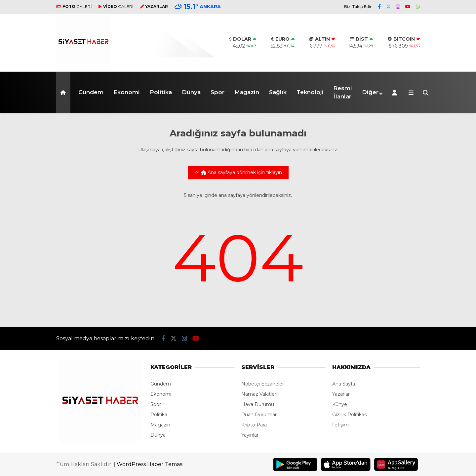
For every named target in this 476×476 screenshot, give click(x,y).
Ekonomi (127, 92)
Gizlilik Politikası (350, 415)
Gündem (91, 92)
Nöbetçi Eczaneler (263, 384)
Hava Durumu (258, 404)
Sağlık (278, 92)
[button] (64, 92)
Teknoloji (310, 92)
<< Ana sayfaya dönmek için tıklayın (238, 172)
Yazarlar (341, 394)
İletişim (340, 425)
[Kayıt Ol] (396, 92)
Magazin (247, 92)
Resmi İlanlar (343, 92)
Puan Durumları (259, 415)
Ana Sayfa (344, 384)
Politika (161, 92)
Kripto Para (254, 425)
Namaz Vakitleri (259, 394)
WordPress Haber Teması (150, 464)
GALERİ (74, 6)
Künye (340, 404)
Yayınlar (250, 435)
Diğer (370, 92)
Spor (218, 92)
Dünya (191, 92)
